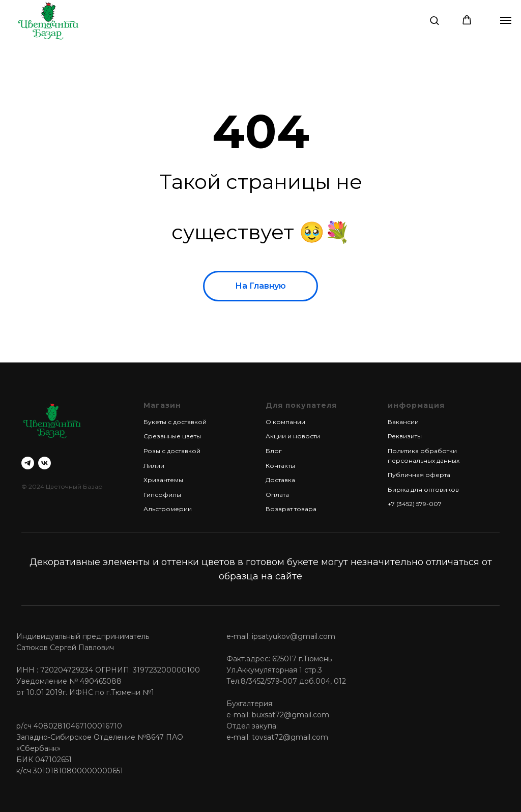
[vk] (45, 463)
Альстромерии (168, 509)
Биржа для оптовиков (423, 489)
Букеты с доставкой (175, 422)
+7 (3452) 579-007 (415, 504)
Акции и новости (293, 436)
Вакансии (403, 422)
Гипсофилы (162, 495)
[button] (434, 20)
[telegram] (28, 463)
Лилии (154, 466)
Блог (274, 451)
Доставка (280, 480)
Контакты (280, 466)
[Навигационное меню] (506, 20)
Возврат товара (291, 509)
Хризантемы (163, 480)
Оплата (277, 495)
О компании (285, 422)
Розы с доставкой (172, 451)
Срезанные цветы (172, 436)
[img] (48, 20)
